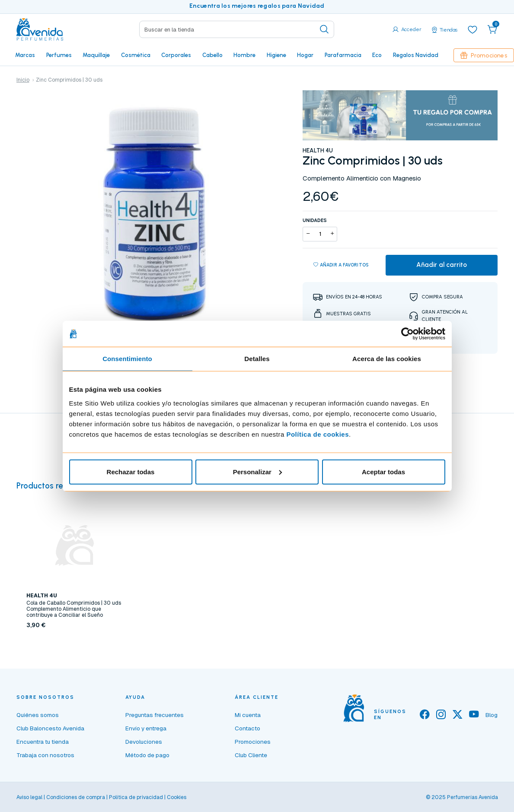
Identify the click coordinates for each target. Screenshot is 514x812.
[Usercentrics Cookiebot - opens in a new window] (407, 334)
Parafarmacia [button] (343, 55)
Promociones (484, 55)
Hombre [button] (244, 55)
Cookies (177, 797)
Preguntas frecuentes (155, 715)
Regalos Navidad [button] (416, 55)
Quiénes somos (38, 715)
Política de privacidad (136, 797)
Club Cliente (251, 755)
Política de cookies (318, 434)
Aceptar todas (383, 471)
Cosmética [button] (136, 55)
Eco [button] (377, 55)
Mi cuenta (248, 715)
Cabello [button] (212, 55)
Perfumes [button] (59, 55)
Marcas (25, 55)
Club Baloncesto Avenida (50, 728)
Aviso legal (29, 797)
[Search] (237, 29)
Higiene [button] (276, 55)
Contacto (247, 728)
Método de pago (147, 755)
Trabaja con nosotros (45, 755)
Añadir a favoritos (341, 265)
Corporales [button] (176, 55)
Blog (492, 715)
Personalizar (257, 471)
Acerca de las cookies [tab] (387, 359)
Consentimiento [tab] (127, 359)
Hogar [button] (305, 55)
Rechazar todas (131, 471)
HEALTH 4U (318, 150)
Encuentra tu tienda (43, 742)
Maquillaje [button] (96, 55)
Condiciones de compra (76, 797)
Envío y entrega (146, 728)
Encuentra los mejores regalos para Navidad (257, 6)
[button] (492, 29)
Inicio (23, 80)
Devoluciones (144, 742)
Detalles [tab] (257, 359)
